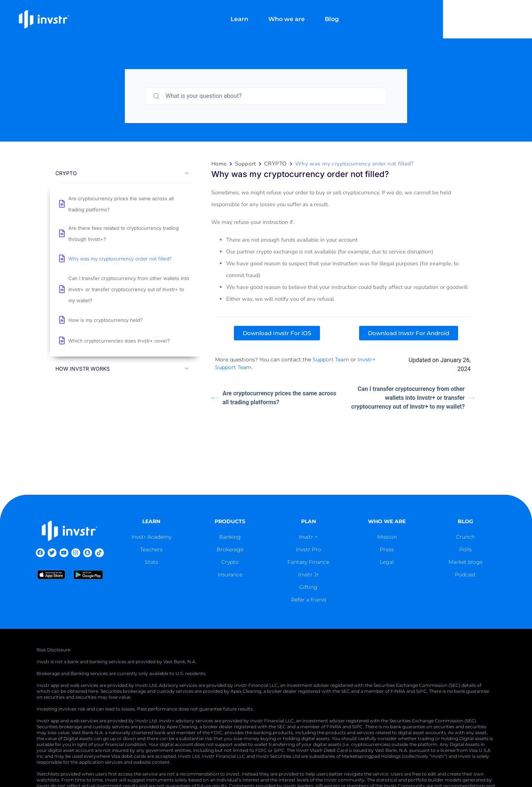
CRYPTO (276, 164)
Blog (376, 14)
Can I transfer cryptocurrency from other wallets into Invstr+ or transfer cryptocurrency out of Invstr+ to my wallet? (413, 398)
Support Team (331, 360)
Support (245, 164)
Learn (284, 14)
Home (219, 164)
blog (465, 521)
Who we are (331, 14)
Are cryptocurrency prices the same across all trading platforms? (274, 398)
